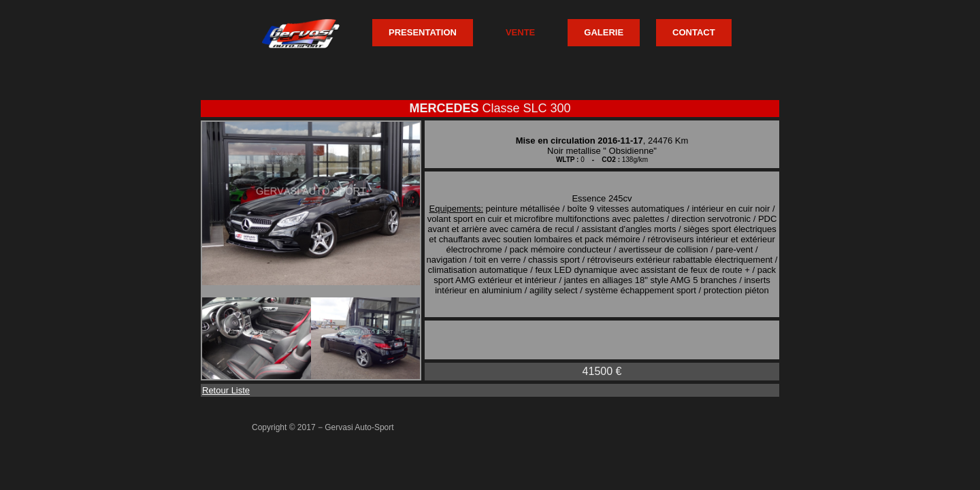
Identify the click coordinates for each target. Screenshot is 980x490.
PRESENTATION (423, 32)
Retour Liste (226, 390)
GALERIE (604, 32)
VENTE (520, 32)
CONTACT (694, 32)
